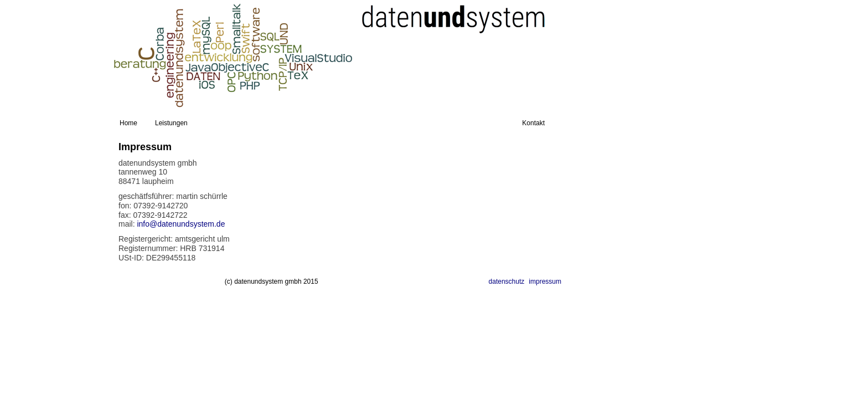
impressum (545, 282)
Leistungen (171, 123)
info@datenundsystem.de (181, 224)
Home (128, 123)
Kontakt (533, 123)
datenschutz (507, 282)
